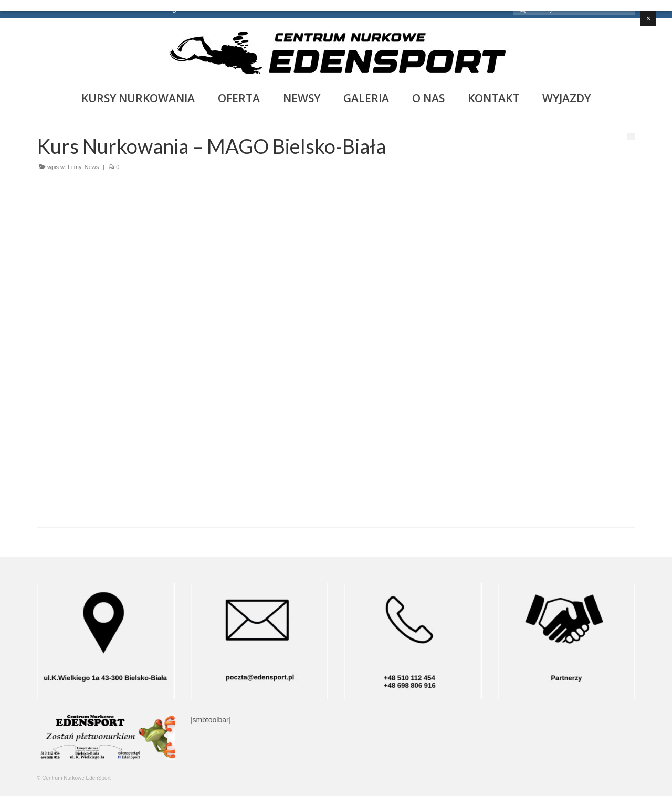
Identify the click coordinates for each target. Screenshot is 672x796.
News (92, 167)
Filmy (74, 167)
